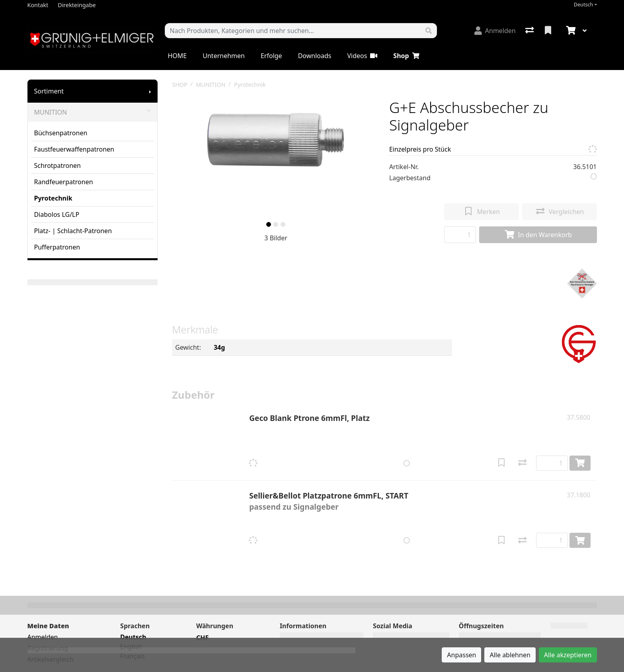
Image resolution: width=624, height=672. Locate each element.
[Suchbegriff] (293, 31)
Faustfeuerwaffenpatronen (74, 149)
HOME (177, 56)
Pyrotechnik (53, 198)
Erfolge (271, 56)
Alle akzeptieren (568, 655)
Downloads (315, 56)
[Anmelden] (495, 31)
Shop (406, 56)
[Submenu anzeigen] (150, 91)
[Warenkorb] (570, 31)
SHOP (180, 85)
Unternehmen (224, 56)
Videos (362, 56)
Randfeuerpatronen (64, 182)
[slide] (269, 224)
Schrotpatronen (58, 166)
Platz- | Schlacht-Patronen (73, 231)
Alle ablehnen (510, 655)
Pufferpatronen (57, 247)
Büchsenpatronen (61, 133)
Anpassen (461, 655)
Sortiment (49, 91)
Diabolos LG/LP (57, 214)
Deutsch (584, 5)
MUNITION (93, 112)
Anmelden (43, 637)
